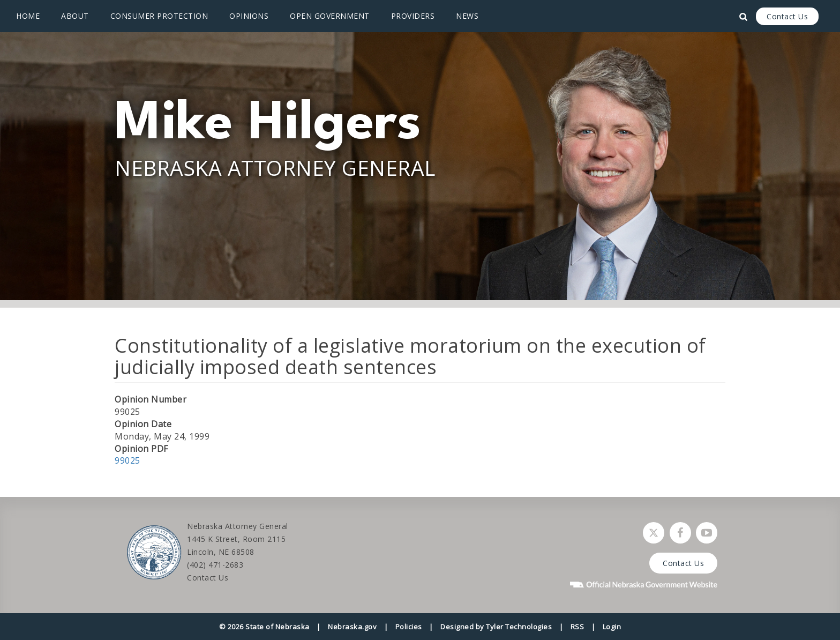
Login (612, 627)
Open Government (330, 16)
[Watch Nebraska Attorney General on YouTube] (707, 533)
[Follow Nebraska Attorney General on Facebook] (680, 533)
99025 (127, 460)
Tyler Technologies (519, 627)
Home (28, 16)
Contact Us (787, 16)
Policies (409, 627)
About (75, 16)
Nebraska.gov (352, 627)
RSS (577, 627)
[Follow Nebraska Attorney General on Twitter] (654, 533)
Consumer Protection (159, 16)
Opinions (249, 16)
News (467, 16)
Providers (413, 16)
